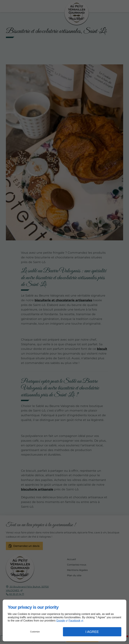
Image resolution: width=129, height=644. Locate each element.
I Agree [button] (92, 632)
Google (61, 621)
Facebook (74, 621)
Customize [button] (35, 632)
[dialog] (64, 620)
